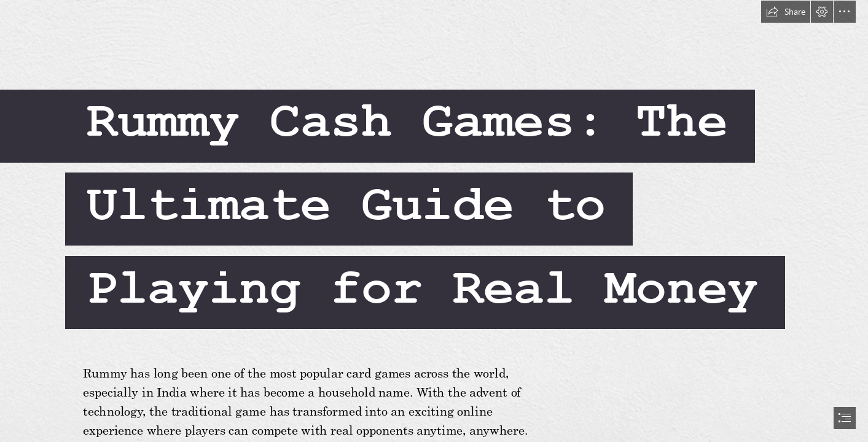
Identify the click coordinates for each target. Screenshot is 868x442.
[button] (786, 12)
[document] (434, 221)
